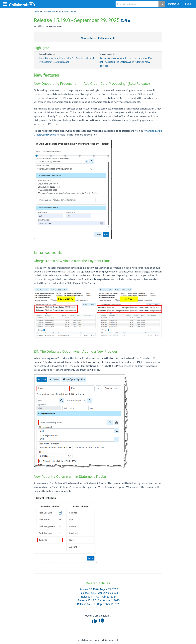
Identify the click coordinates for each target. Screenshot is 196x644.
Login (188, 4)
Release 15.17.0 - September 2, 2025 (99, 600)
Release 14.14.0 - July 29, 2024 (99, 597)
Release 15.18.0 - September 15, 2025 (99, 604)
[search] (137, 4)
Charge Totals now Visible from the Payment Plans (126, 58)
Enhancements (107, 38)
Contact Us (174, 4)
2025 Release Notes (67, 12)
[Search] (162, 4)
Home (36, 12)
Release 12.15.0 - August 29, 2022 (99, 589)
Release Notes (49, 12)
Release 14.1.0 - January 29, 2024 (99, 593)
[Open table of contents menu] (6, 4)
